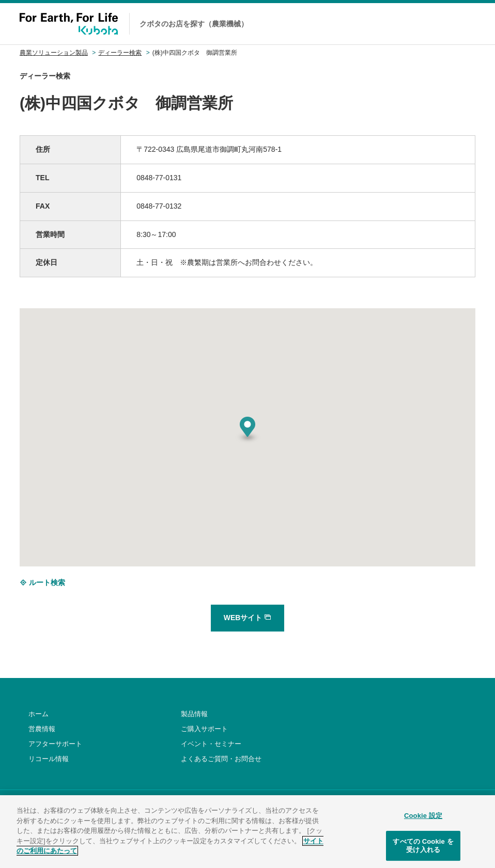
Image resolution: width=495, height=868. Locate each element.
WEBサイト (248, 618)
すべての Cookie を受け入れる (423, 852)
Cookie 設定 (423, 822)
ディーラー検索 (120, 53)
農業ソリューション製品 (54, 53)
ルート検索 (42, 582)
